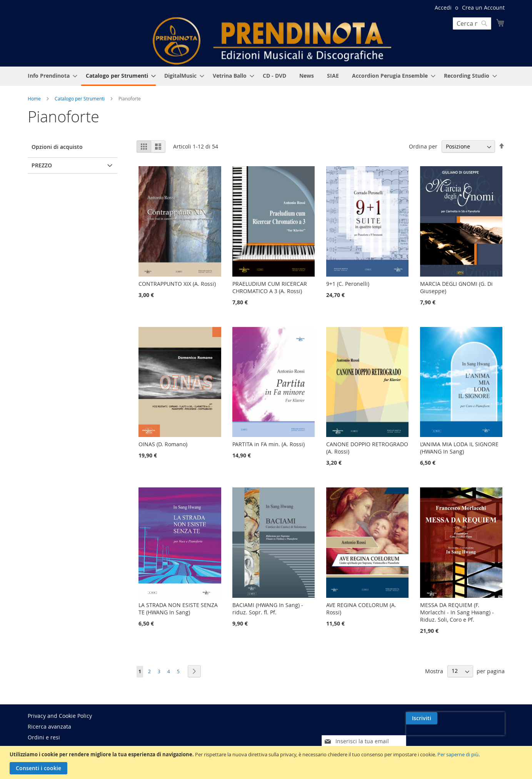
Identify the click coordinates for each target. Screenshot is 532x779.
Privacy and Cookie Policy (60, 716)
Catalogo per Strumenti (80, 98)
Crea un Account (483, 8)
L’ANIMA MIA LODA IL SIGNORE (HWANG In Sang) (459, 448)
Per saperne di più (458, 754)
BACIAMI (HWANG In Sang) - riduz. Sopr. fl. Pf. (268, 609)
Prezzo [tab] (42, 165)
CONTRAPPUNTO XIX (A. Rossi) (177, 284)
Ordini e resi (44, 737)
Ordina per (423, 146)
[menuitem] (50, 76)
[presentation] (438, 736)
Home (35, 98)
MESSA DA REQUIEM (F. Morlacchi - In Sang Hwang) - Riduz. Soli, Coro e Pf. (457, 612)
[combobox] (472, 23)
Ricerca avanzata (49, 726)
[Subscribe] (489, 718)
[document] (267, 762)
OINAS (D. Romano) (163, 444)
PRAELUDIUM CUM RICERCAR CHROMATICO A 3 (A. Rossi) (270, 287)
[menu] (266, 76)
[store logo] (272, 41)
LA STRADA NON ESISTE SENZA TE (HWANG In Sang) (178, 609)
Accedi (443, 8)
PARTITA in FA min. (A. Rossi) (269, 444)
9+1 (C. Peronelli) (348, 284)
